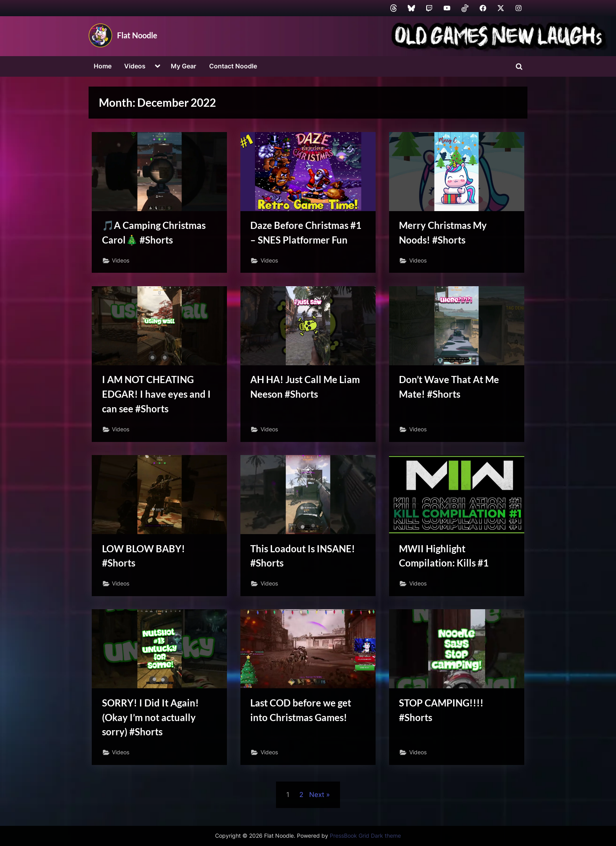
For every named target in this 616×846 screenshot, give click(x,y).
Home (103, 66)
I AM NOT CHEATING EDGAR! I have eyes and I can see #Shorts (157, 396)
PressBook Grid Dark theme (365, 836)
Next (317, 799)
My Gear (183, 66)
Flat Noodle (137, 35)
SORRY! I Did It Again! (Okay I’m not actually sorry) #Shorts (151, 721)
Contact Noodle (233, 66)
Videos (135, 66)
